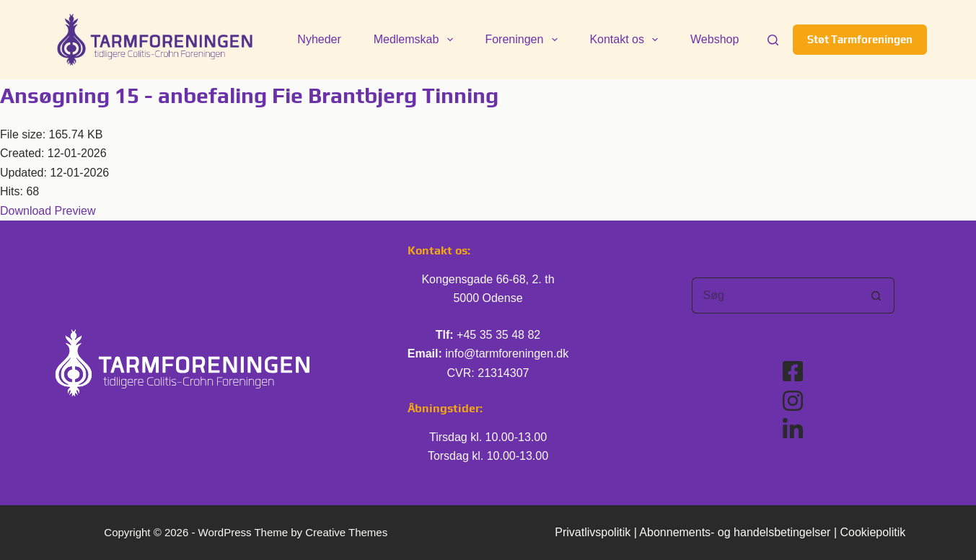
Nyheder (319, 39)
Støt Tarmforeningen (860, 39)
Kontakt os (627, 40)
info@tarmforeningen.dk (507, 354)
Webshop (715, 39)
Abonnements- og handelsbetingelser (735, 532)
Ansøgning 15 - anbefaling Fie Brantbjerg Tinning (249, 95)
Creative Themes (346, 532)
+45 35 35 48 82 (498, 335)
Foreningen (524, 40)
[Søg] (773, 40)
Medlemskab (416, 40)
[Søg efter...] (775, 295)
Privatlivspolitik (593, 532)
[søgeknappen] (876, 295)
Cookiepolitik (873, 532)
